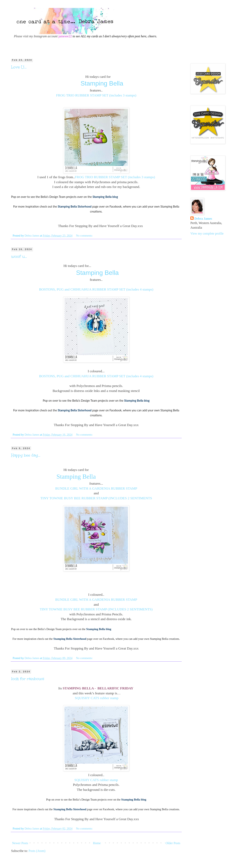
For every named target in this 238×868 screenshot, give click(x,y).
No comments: (85, 236)
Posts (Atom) (37, 851)
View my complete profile (207, 233)
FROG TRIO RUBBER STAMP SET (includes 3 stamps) (96, 95)
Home (97, 843)
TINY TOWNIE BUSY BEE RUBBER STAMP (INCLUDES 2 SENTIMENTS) (96, 609)
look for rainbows (28, 679)
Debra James (203, 219)
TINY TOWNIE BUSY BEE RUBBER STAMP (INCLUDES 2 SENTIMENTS (96, 498)
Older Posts (173, 843)
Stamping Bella (102, 83)
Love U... (19, 67)
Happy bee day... (26, 455)
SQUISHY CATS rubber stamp (97, 698)
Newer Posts (20, 843)
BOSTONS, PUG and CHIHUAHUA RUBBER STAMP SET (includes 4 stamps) (96, 289)
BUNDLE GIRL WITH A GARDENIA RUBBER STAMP (96, 488)
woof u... (19, 256)
